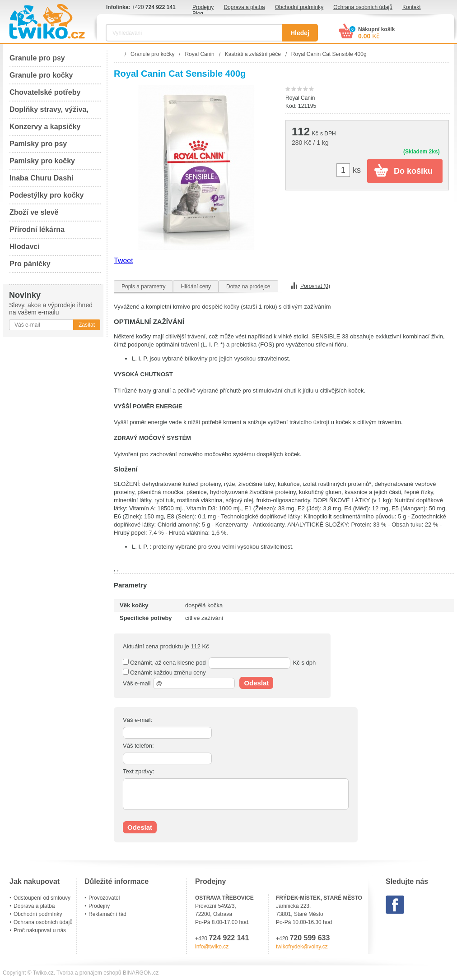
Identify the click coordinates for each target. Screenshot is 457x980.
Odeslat (256, 683)
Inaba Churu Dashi (41, 178)
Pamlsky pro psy (38, 144)
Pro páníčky (30, 264)
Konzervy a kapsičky (45, 127)
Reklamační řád (107, 914)
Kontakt (412, 7)
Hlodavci (25, 247)
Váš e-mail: (138, 720)
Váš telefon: (138, 746)
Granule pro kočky (41, 75)
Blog (198, 14)
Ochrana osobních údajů (363, 7)
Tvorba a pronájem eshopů (89, 973)
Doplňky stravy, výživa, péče (49, 112)
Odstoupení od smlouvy (42, 898)
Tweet (124, 261)
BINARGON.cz (141, 973)
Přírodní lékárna (37, 229)
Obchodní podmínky (299, 7)
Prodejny (203, 7)
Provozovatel (104, 898)
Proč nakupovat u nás (40, 930)
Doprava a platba (244, 7)
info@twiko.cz (212, 947)
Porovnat (315, 286)
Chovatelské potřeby (45, 92)
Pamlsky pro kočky (42, 161)
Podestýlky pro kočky (47, 195)
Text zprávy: (138, 771)
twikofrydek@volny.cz (302, 947)
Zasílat (87, 325)
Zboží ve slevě (34, 212)
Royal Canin (300, 98)
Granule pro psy (37, 58)
